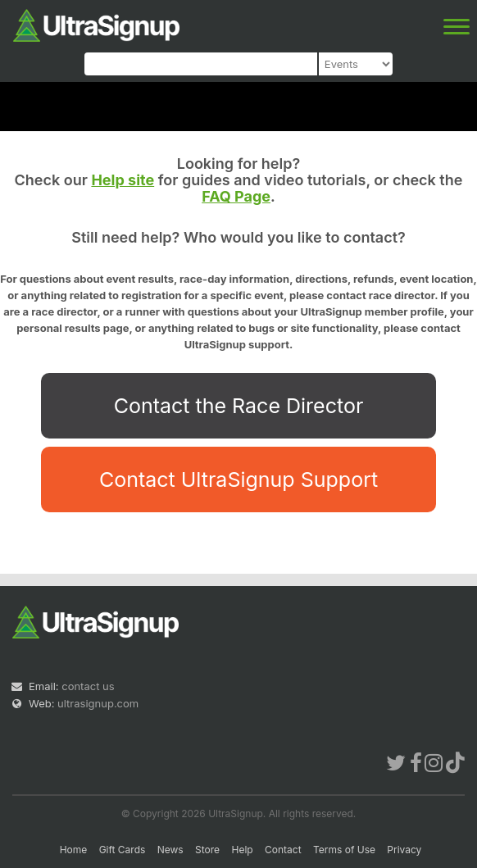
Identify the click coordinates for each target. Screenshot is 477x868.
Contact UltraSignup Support (238, 479)
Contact (283, 850)
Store (207, 850)
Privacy (404, 850)
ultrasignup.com (98, 703)
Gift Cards (123, 850)
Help (242, 850)
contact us (88, 686)
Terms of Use (344, 850)
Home (74, 850)
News (170, 850)
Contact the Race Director (239, 406)
